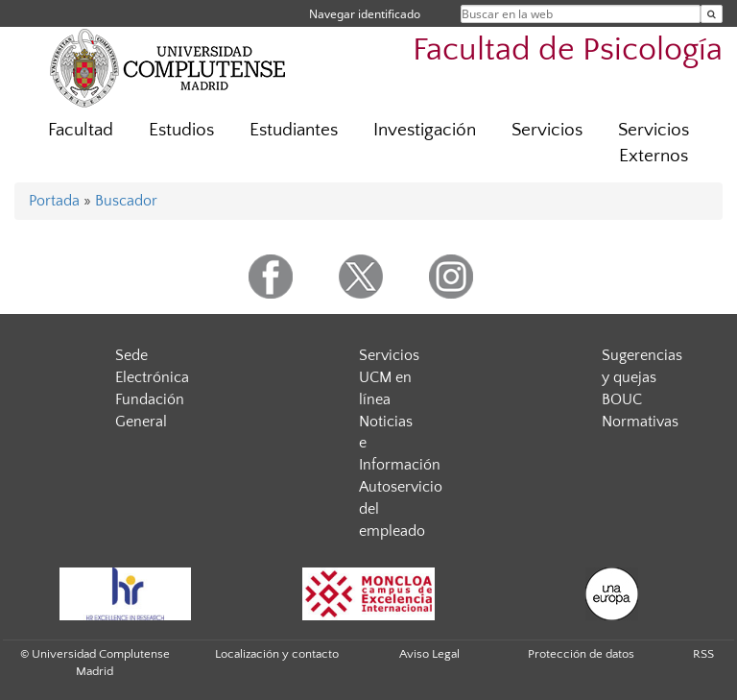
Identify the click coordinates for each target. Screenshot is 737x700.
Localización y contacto (277, 654)
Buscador (126, 201)
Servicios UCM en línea (389, 377)
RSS (703, 654)
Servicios (547, 130)
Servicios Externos (654, 143)
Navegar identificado (365, 14)
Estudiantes (294, 130)
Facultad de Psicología (568, 50)
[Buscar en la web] (712, 14)
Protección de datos (581, 654)
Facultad (81, 130)
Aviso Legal (429, 654)
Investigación (425, 130)
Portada (54, 201)
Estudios (181, 130)
